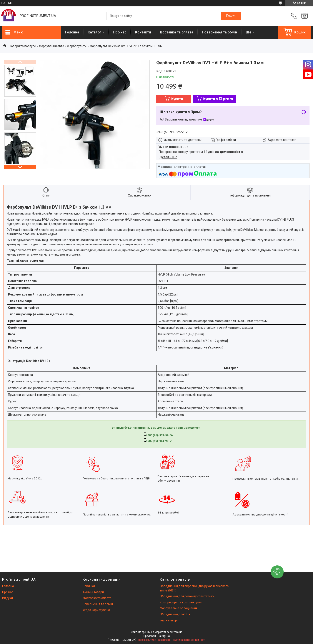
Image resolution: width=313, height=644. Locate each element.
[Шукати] (231, 16)
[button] (277, 572)
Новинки (89, 586)
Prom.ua (177, 632)
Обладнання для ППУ (175, 614)
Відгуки (7, 598)
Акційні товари (93, 592)
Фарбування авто (52, 46)
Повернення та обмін (220, 32)
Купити (177, 99)
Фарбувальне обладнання (179, 608)
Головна (72, 32)
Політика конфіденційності (189, 640)
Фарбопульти (77, 46)
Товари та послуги (22, 46)
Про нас (120, 32)
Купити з (218, 99)
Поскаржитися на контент (154, 640)
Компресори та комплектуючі (181, 602)
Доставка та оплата (176, 32)
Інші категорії (169, 620)
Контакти (143, 32)
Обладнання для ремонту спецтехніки (187, 596)
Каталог (95, 32)
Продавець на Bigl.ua (157, 636)
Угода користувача (96, 610)
